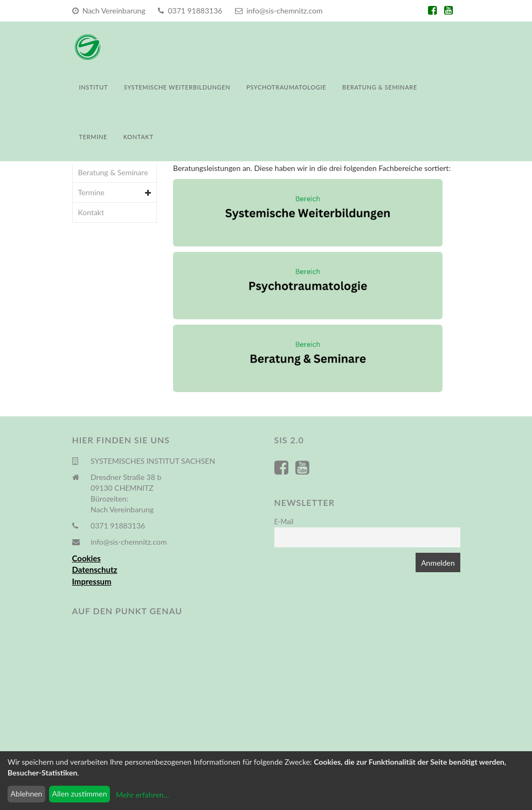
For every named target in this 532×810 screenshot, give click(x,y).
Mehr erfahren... (142, 795)
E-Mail (284, 522)
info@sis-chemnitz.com (279, 11)
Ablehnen (27, 794)
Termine (94, 137)
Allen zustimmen (80, 794)
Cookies (87, 558)
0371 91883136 (190, 11)
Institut (94, 87)
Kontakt (139, 137)
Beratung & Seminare (380, 87)
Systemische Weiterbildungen (177, 87)
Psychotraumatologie (286, 87)
